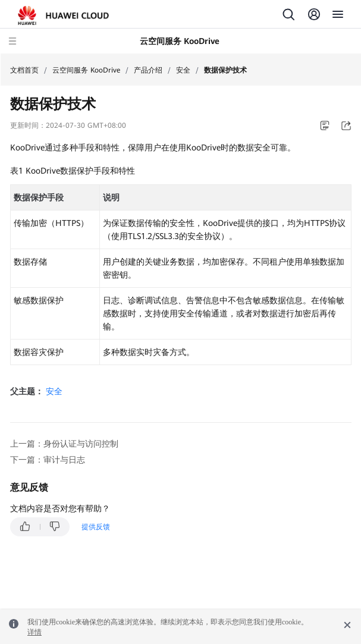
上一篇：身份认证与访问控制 (64, 444)
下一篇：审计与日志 (48, 460)
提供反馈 (96, 527)
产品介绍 (148, 70)
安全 (183, 70)
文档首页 (24, 70)
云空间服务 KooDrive (86, 70)
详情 (34, 632)
